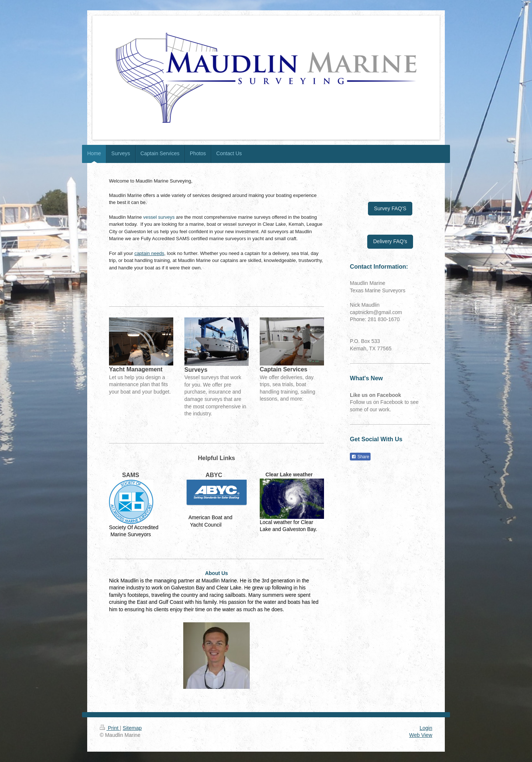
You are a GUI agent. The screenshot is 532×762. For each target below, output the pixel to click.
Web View (421, 735)
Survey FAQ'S (390, 208)
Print (110, 728)
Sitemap (132, 728)
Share (360, 457)
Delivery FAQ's (390, 241)
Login (426, 728)
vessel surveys (159, 217)
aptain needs (150, 253)
